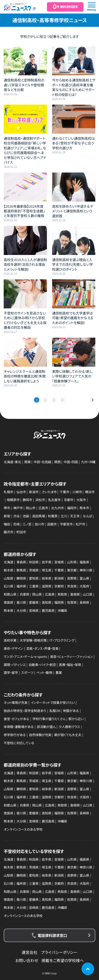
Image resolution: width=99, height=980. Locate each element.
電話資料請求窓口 (52, 935)
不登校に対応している (19, 743)
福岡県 (59, 602)
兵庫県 (24, 594)
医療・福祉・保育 (70, 665)
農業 (59, 672)
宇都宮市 (66, 524)
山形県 (72, 562)
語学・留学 (11, 672)
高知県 (47, 602)
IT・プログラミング (62, 640)
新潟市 (34, 492)
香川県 (21, 602)
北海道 (8, 562)
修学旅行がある (15, 735)
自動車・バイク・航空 (42, 665)
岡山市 (31, 508)
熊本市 (84, 508)
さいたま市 (49, 492)
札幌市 (8, 492)
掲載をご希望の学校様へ (63, 960)
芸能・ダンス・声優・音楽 (42, 648)
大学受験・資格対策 (33, 640)
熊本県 (8, 610)
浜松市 (40, 500)
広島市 (43, 508)
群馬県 (21, 570)
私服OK (55, 711)
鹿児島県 (48, 610)
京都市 (69, 500)
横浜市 (90, 492)
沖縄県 (62, 610)
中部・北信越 (42, 462)
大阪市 (81, 500)
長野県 (72, 578)
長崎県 (84, 602)
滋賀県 (47, 586)
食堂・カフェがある (16, 719)
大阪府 (84, 586)
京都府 (59, 586)
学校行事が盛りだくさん (49, 719)
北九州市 (57, 508)
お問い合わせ (27, 960)
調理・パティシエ (15, 665)
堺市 (7, 508)
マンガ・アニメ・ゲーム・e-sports (25, 656)
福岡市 (72, 508)
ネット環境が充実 (16, 703)
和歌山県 (10, 594)
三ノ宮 (27, 524)
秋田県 (34, 562)
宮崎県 (34, 610)
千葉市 (64, 492)
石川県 (8, 586)
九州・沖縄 (88, 462)
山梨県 (8, 578)
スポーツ (27, 672)
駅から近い (76, 719)
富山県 (84, 578)
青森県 (21, 562)
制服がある (71, 711)
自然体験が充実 (40, 735)
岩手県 (47, 562)
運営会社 (29, 952)
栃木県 (8, 570)
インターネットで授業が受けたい (53, 703)
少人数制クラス (69, 727)
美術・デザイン (13, 648)
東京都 (72, 570)
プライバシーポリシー (59, 952)
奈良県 (72, 586)
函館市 (52, 524)
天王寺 (75, 516)
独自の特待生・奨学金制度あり (25, 711)
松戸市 (80, 524)
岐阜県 (47, 578)
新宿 (7, 516)
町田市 (21, 532)
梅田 (7, 524)
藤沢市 (8, 532)
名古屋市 (54, 500)
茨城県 (34, 570)
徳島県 (8, 602)
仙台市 (21, 492)
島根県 (75, 594)
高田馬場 (39, 516)
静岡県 (21, 578)
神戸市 (18, 508)
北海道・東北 (12, 462)
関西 (57, 462)
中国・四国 (71, 462)
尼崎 (16, 524)
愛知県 (34, 578)
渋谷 (16, 516)
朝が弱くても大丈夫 (68, 735)
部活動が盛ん (46, 727)
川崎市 (77, 492)
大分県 (21, 610)
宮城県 (59, 562)
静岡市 (27, 500)
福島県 (84, 562)
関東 (28, 462)
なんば (87, 516)
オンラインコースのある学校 (23, 829)
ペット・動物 (44, 672)
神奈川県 (86, 570)
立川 (64, 516)
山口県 (88, 594)
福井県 (21, 586)
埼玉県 (47, 570)
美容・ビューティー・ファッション (71, 656)
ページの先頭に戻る (88, 969)
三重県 (34, 586)
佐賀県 (72, 602)
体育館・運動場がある (19, 727)
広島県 (50, 594)
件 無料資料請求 (65, 6)
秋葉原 (53, 516)
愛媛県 (34, 602)
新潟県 (59, 578)
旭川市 (39, 524)
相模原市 (13, 500)
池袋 (26, 516)
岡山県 (37, 594)
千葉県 (59, 570)
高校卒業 (10, 640)
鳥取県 (62, 594)
